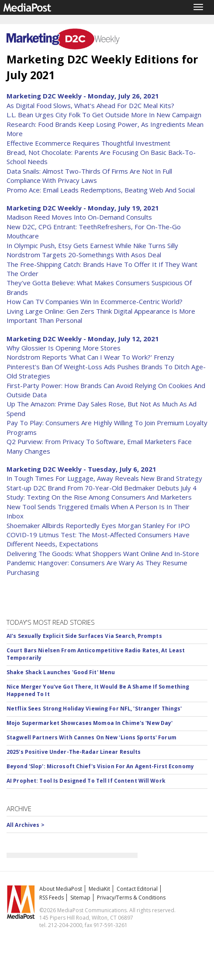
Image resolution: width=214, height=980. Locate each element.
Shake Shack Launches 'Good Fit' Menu (61, 672)
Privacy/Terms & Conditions (131, 898)
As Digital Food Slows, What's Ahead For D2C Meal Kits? (90, 105)
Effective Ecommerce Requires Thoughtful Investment (88, 143)
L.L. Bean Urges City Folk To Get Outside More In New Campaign (104, 115)
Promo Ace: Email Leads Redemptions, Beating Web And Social (101, 190)
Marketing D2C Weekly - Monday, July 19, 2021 (83, 208)
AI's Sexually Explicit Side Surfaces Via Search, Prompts (84, 636)
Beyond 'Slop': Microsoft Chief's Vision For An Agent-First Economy (100, 766)
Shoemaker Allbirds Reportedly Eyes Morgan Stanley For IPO (98, 525)
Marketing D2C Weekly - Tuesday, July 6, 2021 (81, 469)
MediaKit (99, 889)
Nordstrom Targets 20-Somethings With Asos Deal (84, 255)
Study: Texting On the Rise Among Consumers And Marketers (99, 497)
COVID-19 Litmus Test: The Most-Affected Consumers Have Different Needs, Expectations (98, 539)
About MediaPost (61, 889)
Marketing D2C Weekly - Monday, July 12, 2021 (83, 339)
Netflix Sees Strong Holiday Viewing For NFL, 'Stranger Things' (94, 709)
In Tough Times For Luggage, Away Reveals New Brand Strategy (104, 478)
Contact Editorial (137, 889)
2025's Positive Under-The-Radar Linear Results (74, 752)
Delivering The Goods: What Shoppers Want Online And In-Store (103, 553)
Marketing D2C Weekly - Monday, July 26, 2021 (83, 96)
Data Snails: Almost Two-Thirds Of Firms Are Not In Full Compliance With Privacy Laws (89, 176)
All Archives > (26, 825)
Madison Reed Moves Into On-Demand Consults (79, 217)
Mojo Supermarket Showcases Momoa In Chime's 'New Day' (90, 723)
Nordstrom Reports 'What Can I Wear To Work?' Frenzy (90, 357)
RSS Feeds (52, 898)
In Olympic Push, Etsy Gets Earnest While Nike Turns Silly (92, 245)
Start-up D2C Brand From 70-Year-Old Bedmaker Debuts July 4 (102, 488)
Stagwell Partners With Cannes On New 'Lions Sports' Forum (91, 737)
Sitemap (80, 898)
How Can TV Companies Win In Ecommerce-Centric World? (95, 301)
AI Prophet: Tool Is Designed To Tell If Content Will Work (86, 781)
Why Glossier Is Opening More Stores (64, 348)
